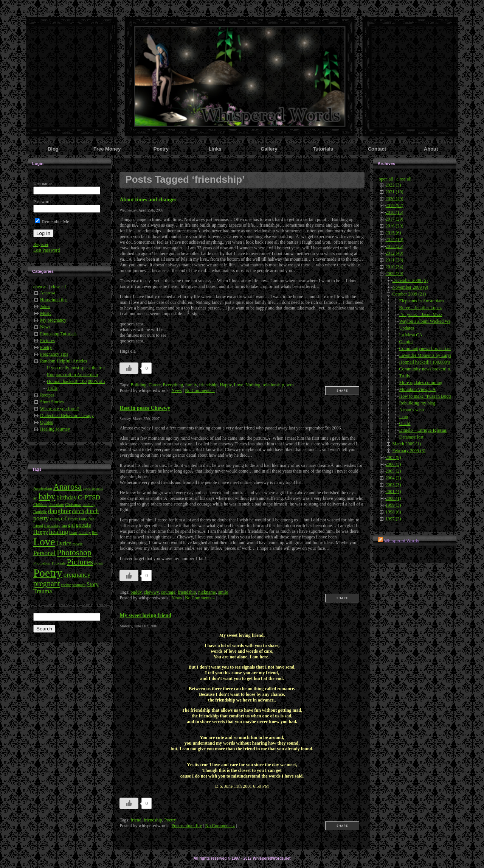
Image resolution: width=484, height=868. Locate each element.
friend (136, 820)
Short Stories (52, 402)
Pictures (47, 341)
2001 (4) (393, 492)
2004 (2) (393, 478)
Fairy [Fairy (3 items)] (83, 519)
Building (138, 385)
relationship (273, 385)
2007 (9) (393, 457)
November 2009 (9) (410, 287)
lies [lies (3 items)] (95, 533)
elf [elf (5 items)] (64, 518)
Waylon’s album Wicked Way (426, 321)
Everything (173, 385)
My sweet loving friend (145, 615)
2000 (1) (393, 498)
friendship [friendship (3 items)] (52, 525)
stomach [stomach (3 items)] (79, 585)
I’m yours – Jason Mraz (421, 314)
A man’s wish (412, 410)
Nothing (253, 385)
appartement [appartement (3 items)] (93, 488)
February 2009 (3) (409, 451)
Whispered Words (402, 541)
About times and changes (148, 199)
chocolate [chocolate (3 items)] (56, 505)
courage (168, 592)
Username (43, 184)
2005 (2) (393, 471)
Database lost (411, 437)
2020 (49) (395, 199)
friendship (209, 385)
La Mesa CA (411, 335)
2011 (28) (395, 260)
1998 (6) (393, 512)
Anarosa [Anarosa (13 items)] (67, 487)
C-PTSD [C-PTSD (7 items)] (89, 497)
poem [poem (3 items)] (99, 563)
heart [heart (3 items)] (73, 533)
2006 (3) (393, 464)
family (191, 385)
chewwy (151, 592)
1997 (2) (393, 519)
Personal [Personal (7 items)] (44, 553)
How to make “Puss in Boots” (427, 396)
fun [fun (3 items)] (64, 525)
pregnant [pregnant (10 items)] (47, 583)
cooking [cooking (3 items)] (89, 505)
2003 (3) (393, 485)
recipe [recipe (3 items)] (66, 585)
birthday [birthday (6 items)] (67, 497)
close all (59, 287)
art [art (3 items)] (35, 498)
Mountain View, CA (418, 389)
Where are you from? (59, 409)
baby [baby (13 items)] (47, 497)
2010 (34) (395, 267)
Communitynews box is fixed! (427, 348)
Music (46, 313)
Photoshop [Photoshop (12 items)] (74, 552)
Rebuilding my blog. (418, 403)
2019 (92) (395, 205)
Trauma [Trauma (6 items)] (43, 591)
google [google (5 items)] (84, 525)
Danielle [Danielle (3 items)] (40, 512)
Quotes (47, 422)
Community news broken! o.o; (427, 369)
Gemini (406, 342)
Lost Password (47, 250)
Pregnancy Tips (54, 354)
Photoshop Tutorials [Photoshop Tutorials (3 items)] (50, 563)
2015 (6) (393, 233)
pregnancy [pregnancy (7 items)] (77, 575)
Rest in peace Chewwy (145, 408)
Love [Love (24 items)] (44, 542)
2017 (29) (395, 219)
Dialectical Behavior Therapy (67, 415)
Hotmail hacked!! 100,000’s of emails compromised (94, 381)
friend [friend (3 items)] (38, 525)
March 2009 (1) (407, 444)
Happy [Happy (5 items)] (41, 532)
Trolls (52, 388)
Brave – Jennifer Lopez (420, 308)
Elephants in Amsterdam (422, 301)
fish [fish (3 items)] (92, 519)
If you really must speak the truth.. (78, 368)
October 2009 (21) (409, 294)
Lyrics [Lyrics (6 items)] (64, 543)
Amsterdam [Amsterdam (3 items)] (43, 488)
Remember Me (52, 222)
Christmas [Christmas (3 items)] (73, 505)
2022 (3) (393, 185)
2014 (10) (395, 240)
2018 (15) (395, 212)
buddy (136, 592)
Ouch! (405, 423)
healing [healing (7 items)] (59, 532)
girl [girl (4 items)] (71, 525)
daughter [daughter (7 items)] (59, 511)
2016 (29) (395, 226)
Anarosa (48, 293)
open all (40, 287)
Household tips (54, 300)
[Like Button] (129, 368)
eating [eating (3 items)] (55, 519)
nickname (207, 592)
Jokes (45, 306)
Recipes (47, 395)
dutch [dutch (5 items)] (78, 511)
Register (41, 244)
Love (238, 385)
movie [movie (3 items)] (78, 544)
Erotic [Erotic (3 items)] (73, 519)
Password (42, 202)
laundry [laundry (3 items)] (85, 533)
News (45, 327)
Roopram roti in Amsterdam (72, 375)
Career (155, 385)
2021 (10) (395, 192)
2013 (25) (395, 246)
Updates (407, 328)
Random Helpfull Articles (64, 361)
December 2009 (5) (410, 280)
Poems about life (187, 826)
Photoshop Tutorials (58, 334)
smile (223, 592)
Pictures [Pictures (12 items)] (80, 562)
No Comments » (200, 390)
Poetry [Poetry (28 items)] (48, 573)
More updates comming (421, 383)
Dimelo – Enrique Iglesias (423, 430)
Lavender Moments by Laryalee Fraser (435, 355)
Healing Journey (55, 429)
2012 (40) (395, 253)
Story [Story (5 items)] (93, 584)
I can (404, 417)
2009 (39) (395, 274)
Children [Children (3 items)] (40, 505)
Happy (226, 385)
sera (290, 385)
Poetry (46, 347)
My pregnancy (53, 320)
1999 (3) (393, 505)
